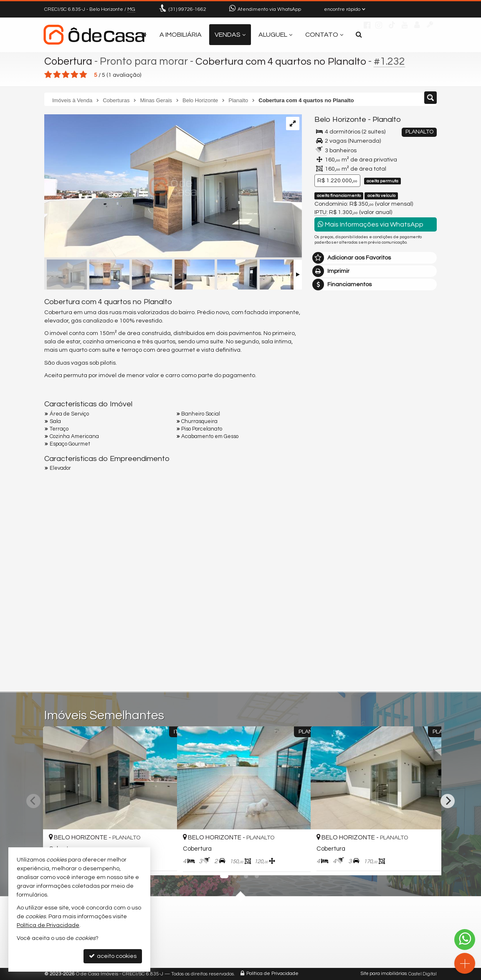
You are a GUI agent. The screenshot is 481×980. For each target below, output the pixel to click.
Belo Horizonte (340, 120)
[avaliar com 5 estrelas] (83, 75)
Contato (324, 35)
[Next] (448, 801)
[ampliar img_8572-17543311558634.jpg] (173, 186)
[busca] (359, 35)
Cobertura (68, 61)
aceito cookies (113, 956)
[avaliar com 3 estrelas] (66, 75)
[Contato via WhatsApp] (465, 940)
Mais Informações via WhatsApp (371, 224)
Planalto (386, 120)
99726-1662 (187, 9)
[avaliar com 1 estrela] (48, 75)
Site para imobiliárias (384, 974)
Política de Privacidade (272, 974)
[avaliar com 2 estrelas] (57, 75)
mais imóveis (376, 407)
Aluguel (275, 35)
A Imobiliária (181, 35)
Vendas (230, 35)
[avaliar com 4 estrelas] (75, 75)
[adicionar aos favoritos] (162, 861)
